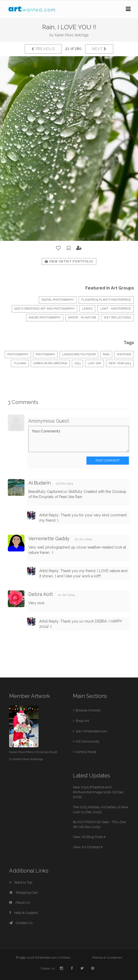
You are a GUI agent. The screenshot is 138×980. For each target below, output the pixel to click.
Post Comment (108, 460)
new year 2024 (120, 363)
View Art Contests (88, 847)
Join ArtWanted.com (91, 731)
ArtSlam (65, 958)
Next (99, 49)
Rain (106, 354)
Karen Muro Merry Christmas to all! (33, 752)
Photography (18, 354)
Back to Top (21, 882)
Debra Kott (41, 594)
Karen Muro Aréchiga (72, 35)
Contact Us (21, 923)
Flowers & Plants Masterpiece (106, 300)
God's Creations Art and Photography (45, 309)
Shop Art (82, 721)
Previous (43, 49)
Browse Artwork (88, 710)
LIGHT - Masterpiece (115, 309)
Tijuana (20, 363)
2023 (77, 363)
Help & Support (24, 913)
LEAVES (87, 309)
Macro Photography (45, 318)
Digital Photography (58, 300)
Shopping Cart (23, 893)
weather (124, 354)
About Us (19, 902)
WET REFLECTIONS (117, 318)
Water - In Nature (82, 318)
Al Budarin (40, 483)
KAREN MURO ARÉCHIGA (50, 363)
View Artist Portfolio (69, 261)
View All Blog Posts (89, 837)
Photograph (45, 354)
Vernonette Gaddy (49, 539)
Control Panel (86, 752)
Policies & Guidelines (107, 958)
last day (95, 363)
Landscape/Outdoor (79, 354)
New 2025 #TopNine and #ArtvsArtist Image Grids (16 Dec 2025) (98, 792)
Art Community (87, 741)
